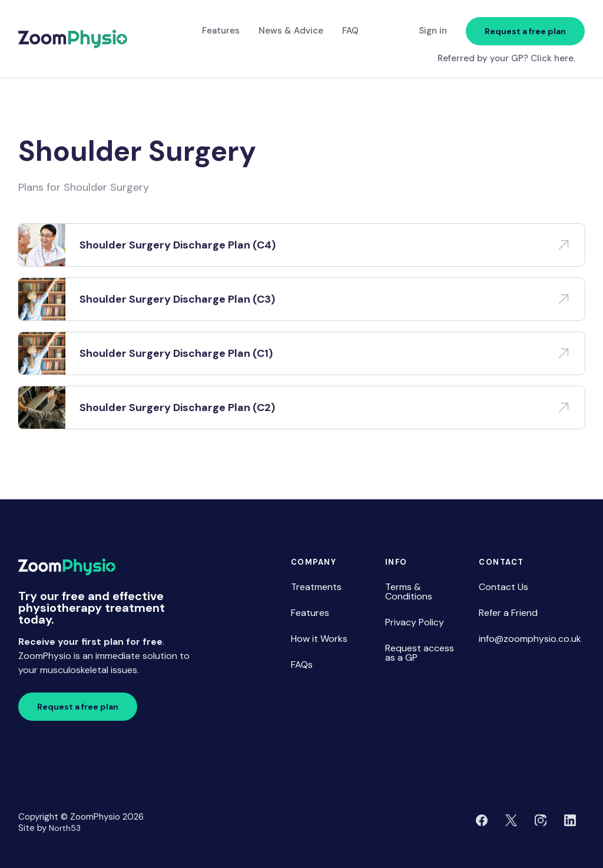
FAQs (302, 665)
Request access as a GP (420, 653)
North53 (65, 828)
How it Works (319, 639)
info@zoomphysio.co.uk (530, 639)
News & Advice (291, 31)
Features (221, 31)
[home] (73, 39)
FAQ (350, 31)
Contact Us (503, 587)
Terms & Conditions (409, 592)
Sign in (433, 31)
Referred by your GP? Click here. (506, 59)
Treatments (316, 587)
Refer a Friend (508, 613)
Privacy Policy (415, 622)
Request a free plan (525, 31)
